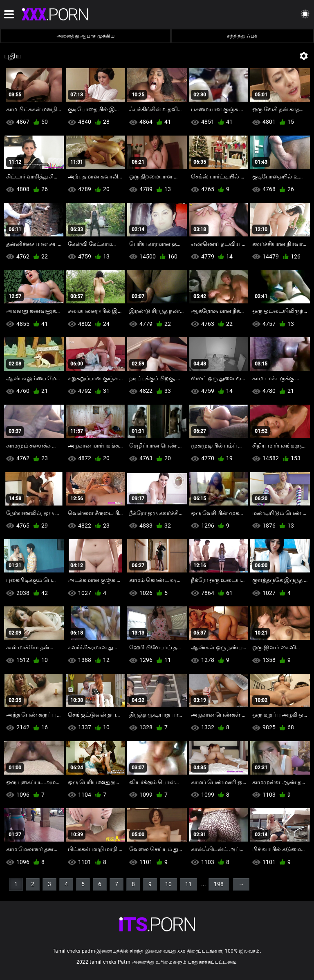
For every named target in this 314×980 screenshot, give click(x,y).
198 (219, 884)
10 (168, 884)
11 (188, 884)
